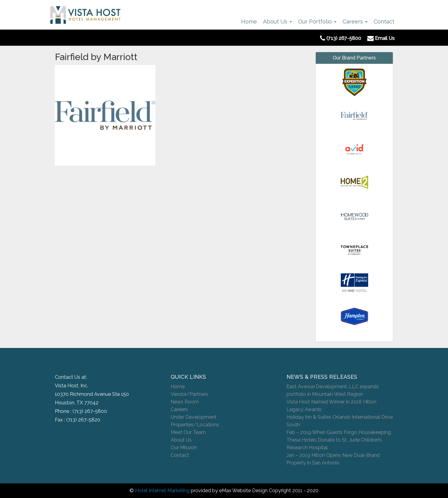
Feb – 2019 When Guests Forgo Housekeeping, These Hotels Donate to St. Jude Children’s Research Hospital (339, 440)
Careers (355, 21)
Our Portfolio (317, 21)
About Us (277, 21)
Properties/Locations (195, 425)
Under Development (194, 417)
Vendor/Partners (189, 394)
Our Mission (184, 448)
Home (249, 21)
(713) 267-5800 (90, 411)
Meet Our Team (188, 432)
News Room (185, 402)
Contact (384, 21)
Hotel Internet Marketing (162, 491)
